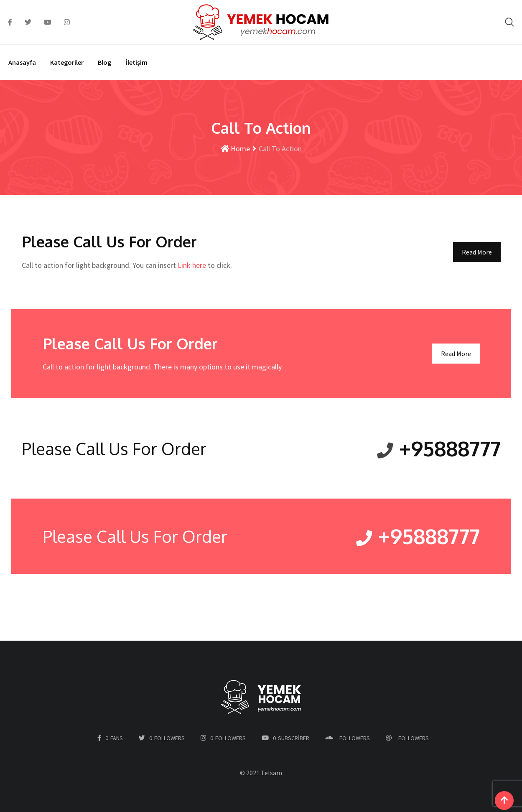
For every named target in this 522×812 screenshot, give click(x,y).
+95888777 (449, 448)
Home (235, 149)
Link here (192, 265)
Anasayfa (22, 62)
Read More (477, 252)
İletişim (136, 62)
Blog (104, 62)
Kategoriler (67, 62)
